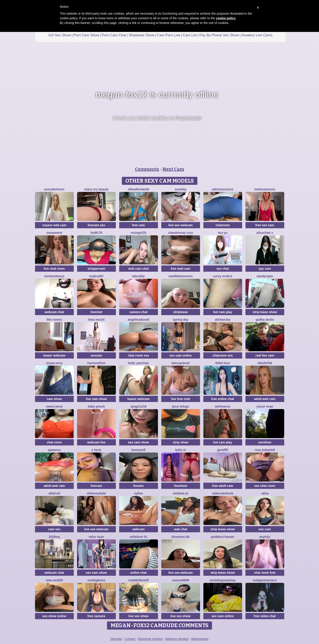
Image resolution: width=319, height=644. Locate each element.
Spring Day (181, 320)
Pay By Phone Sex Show (219, 35)
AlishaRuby (223, 320)
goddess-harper (223, 537)
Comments (147, 169)
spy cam (265, 269)
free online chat (223, 399)
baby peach (96, 406)
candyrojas (265, 276)
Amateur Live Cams (257, 35)
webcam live (96, 442)
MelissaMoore (265, 189)
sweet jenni (54, 406)
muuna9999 (180, 580)
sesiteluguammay (223, 580)
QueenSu (54, 450)
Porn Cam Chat (114, 35)
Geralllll (223, 450)
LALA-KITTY (139, 276)
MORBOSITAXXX (54, 276)
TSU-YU (223, 233)
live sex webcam (181, 225)
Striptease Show (141, 35)
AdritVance (223, 406)
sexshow (265, 442)
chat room (54, 442)
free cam (138, 225)
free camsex (96, 616)
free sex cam (265, 225)
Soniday (181, 189)
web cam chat (138, 269)
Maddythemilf (138, 580)
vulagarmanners (265, 580)
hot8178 (96, 233)
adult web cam (265, 399)
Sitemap (116, 639)
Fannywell (138, 450)
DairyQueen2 (181, 363)
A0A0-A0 (54, 493)
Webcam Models (177, 639)
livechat (96, 312)
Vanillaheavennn (181, 276)
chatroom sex (223, 355)
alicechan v (265, 233)
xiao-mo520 (54, 580)
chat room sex (139, 355)
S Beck (96, 450)
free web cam (181, 269)
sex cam (265, 529)
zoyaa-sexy (54, 363)
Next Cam (173, 169)
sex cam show (139, 442)
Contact (130, 639)
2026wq (54, 537)
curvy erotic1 (223, 276)
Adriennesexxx (223, 189)
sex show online (54, 616)
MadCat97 (96, 276)
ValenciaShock (223, 493)
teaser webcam (54, 355)
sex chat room (265, 486)
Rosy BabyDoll (265, 450)
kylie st (180, 450)
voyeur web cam (54, 225)
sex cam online (181, 355)
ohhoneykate (96, 493)
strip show (181, 442)
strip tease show (265, 312)
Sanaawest (54, 233)
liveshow (180, 486)
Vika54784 (265, 363)
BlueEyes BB (181, 537)
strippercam (96, 269)
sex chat (223, 269)
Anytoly (265, 537)
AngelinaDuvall (138, 320)
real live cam (265, 355)
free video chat (265, 616)
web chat (181, 529)
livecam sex (96, 225)
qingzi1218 (138, 406)
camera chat (138, 312)
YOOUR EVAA (265, 406)
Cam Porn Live (169, 35)
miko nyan (96, 537)
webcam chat (54, 312)
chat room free (265, 573)
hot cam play (223, 312)
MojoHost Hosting (150, 639)
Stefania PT (181, 493)
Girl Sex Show (59, 35)
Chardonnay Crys (181, 233)
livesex (139, 486)
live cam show (96, 399)
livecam (96, 486)
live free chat (181, 399)
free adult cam (223, 486)
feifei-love (223, 363)
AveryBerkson (54, 189)
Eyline (138, 493)
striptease (181, 312)
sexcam (96, 355)
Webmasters (200, 639)
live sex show (138, 616)
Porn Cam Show (86, 35)
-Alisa (265, 493)
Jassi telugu (180, 406)
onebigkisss (96, 580)
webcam (138, 529)
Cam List (190, 35)
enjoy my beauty (96, 189)
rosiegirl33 (139, 233)
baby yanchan (138, 363)
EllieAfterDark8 (139, 189)
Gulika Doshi (265, 320)
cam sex (54, 529)
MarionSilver (96, 363)
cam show (54, 399)
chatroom (223, 225)
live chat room (54, 269)
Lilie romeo (54, 320)
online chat (138, 573)
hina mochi (96, 320)
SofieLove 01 (138, 537)
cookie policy (226, 18)
